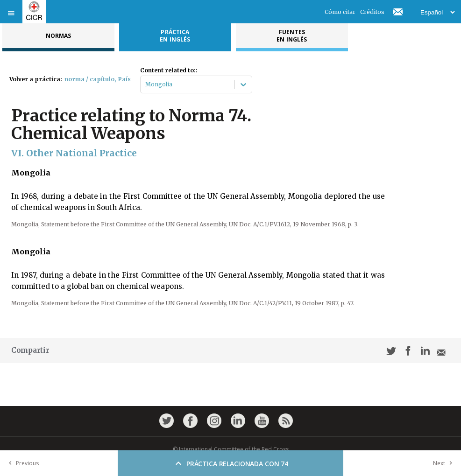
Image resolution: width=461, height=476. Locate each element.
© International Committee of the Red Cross (231, 449)
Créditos (372, 12)
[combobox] (146, 84)
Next (445, 463)
